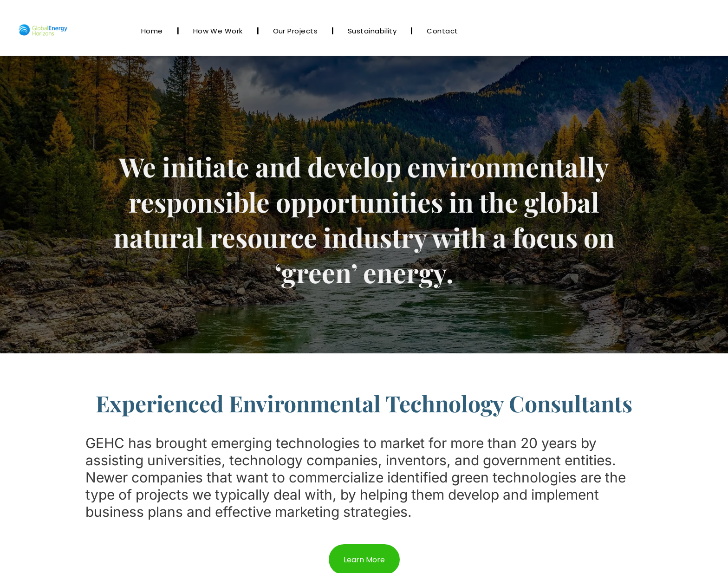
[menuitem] (153, 31)
